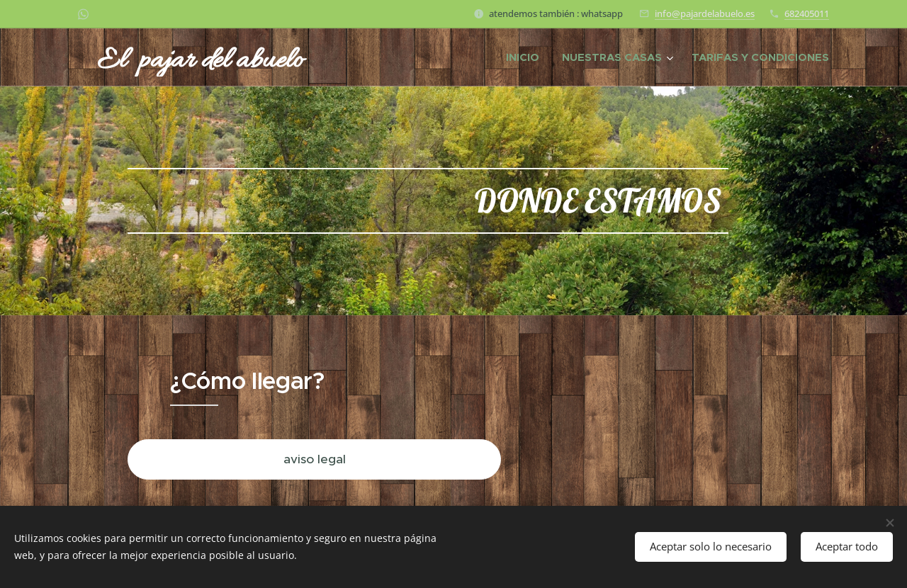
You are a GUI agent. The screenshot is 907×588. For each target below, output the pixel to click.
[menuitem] (526, 57)
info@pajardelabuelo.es (705, 13)
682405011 (807, 13)
